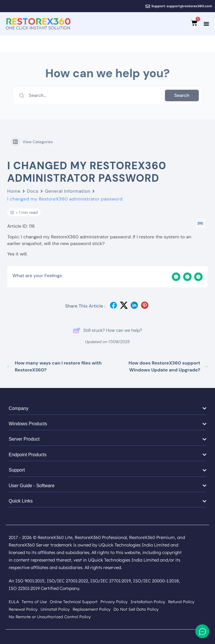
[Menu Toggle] (206, 24)
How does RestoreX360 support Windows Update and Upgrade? (168, 366)
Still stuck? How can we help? (108, 330)
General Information (68, 191)
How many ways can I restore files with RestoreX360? (54, 366)
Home (14, 191)
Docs (33, 191)
